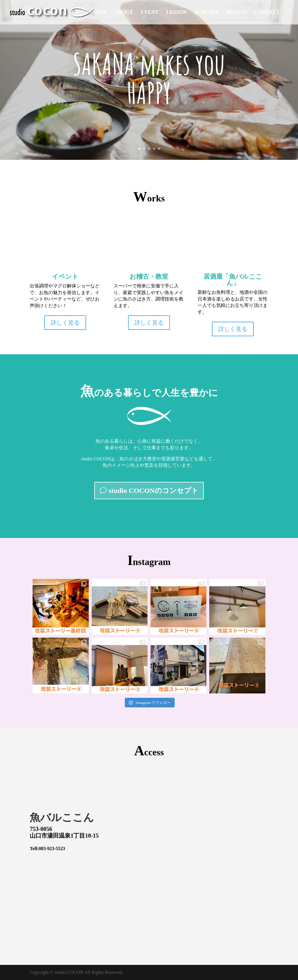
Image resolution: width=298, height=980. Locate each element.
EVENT (150, 13)
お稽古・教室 (149, 277)
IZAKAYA (206, 13)
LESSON (177, 13)
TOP (101, 13)
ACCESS (236, 13)
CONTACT (267, 13)
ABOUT (124, 13)
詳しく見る (65, 323)
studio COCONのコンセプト (154, 491)
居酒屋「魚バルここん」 (233, 280)
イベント (65, 277)
